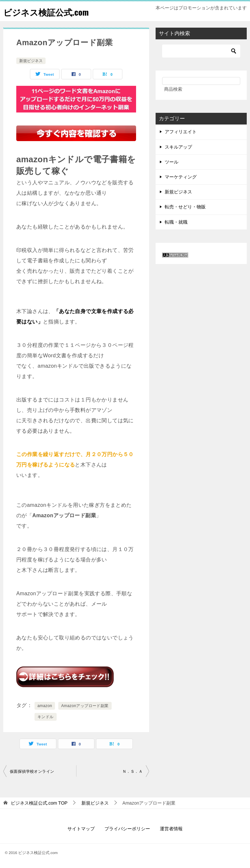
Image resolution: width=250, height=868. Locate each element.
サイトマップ (81, 829)
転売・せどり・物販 (185, 207)
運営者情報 (171, 829)
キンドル (46, 717)
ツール (172, 162)
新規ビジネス (31, 61)
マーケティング (181, 177)
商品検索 (173, 89)
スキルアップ (178, 147)
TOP (39, 803)
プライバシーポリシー (127, 829)
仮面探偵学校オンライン (32, 771)
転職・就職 (176, 222)
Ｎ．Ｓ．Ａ (132, 771)
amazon (45, 706)
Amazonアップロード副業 (85, 706)
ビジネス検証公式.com (52, 11)
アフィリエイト (181, 132)
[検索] (201, 51)
